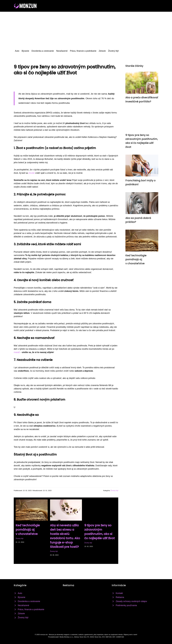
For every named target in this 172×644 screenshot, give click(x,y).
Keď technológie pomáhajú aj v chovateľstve (28, 530)
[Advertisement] (86, 30)
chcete (32, 173)
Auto (17, 51)
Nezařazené (62, 51)
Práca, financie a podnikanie (83, 51)
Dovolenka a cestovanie (43, 51)
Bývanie (25, 51)
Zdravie (102, 51)
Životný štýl (113, 51)
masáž (17, 352)
